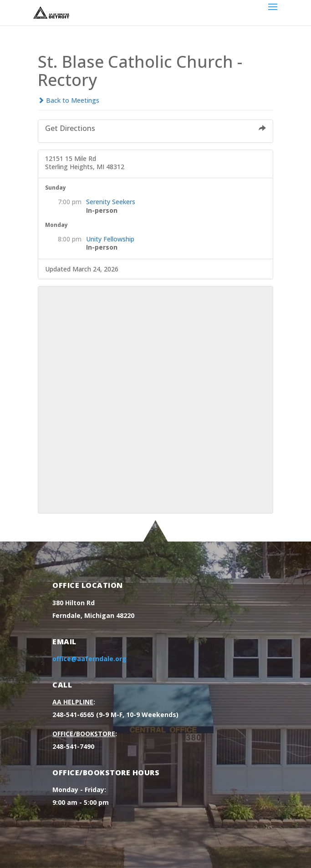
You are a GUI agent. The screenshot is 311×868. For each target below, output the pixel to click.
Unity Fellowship (110, 239)
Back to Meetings (69, 100)
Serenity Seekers (111, 202)
